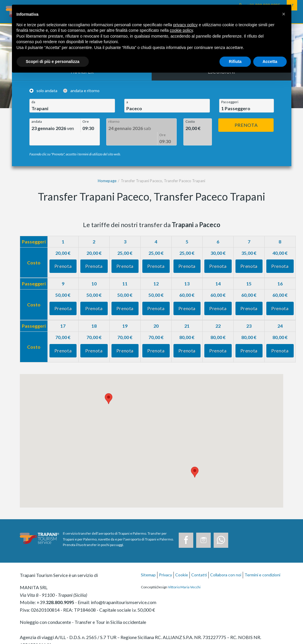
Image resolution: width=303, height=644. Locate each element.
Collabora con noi (226, 562)
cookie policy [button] (181, 30)
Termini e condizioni (262, 562)
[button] (284, 14)
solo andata (47, 91)
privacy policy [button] (185, 25)
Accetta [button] (270, 62)
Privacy (165, 562)
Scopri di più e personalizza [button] (53, 62)
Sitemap (148, 562)
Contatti (199, 562)
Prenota (246, 125)
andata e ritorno (85, 91)
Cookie (182, 562)
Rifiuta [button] (235, 62)
